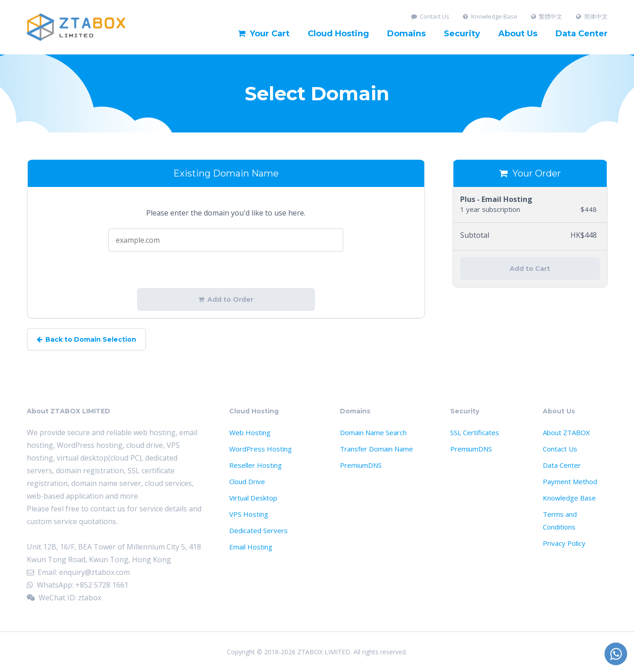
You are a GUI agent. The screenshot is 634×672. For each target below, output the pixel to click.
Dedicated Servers (258, 530)
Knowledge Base (490, 17)
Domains (406, 34)
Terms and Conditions (560, 520)
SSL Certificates (475, 432)
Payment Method (570, 481)
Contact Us (430, 17)
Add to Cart (530, 269)
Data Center (582, 34)
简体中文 (592, 17)
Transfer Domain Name (376, 449)
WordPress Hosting (260, 449)
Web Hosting (250, 432)
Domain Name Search (373, 432)
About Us (518, 34)
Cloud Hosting (338, 34)
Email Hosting (251, 547)
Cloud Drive (247, 481)
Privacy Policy (564, 543)
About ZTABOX (566, 432)
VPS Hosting (249, 514)
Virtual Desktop (253, 498)
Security (462, 34)
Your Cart (264, 34)
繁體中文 (547, 17)
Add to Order (226, 299)
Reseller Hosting (256, 465)
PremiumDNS (361, 465)
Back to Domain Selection (86, 339)
